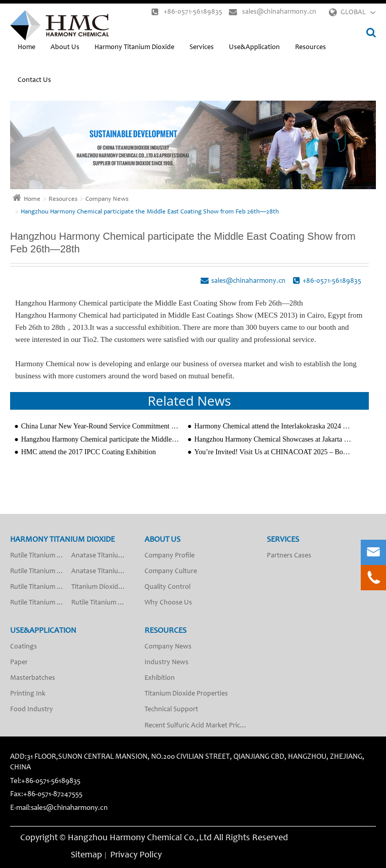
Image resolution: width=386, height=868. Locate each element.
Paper (19, 663)
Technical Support (171, 710)
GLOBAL (353, 13)
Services (202, 48)
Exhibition (160, 678)
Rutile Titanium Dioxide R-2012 (41, 556)
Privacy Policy (136, 855)
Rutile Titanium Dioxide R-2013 (41, 572)
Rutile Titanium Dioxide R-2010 (41, 603)
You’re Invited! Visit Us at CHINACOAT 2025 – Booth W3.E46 (274, 452)
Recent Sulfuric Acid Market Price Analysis (199, 726)
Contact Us (34, 80)
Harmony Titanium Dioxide (134, 48)
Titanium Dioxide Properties (186, 694)
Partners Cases (289, 556)
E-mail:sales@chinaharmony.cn (59, 808)
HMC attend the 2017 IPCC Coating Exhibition (89, 452)
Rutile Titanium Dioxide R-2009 (41, 587)
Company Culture (171, 572)
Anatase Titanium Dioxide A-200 (102, 572)
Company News (107, 200)
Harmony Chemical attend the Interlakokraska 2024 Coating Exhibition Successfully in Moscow (274, 426)
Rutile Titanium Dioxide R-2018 (102, 603)
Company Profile (170, 556)
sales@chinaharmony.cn (273, 12)
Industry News (166, 663)
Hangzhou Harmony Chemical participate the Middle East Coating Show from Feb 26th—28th (150, 212)
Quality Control (167, 587)
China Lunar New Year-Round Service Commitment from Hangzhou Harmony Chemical (100, 426)
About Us (65, 48)
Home (27, 48)
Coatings (23, 647)
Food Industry (32, 710)
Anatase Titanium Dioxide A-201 (102, 556)
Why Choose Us (168, 603)
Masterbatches (33, 678)
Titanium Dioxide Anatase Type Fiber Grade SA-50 (102, 587)
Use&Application (254, 48)
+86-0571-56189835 (187, 12)
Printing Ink (28, 694)
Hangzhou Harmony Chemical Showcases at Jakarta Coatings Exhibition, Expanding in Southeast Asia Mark (274, 439)
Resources (310, 48)
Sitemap (86, 855)
